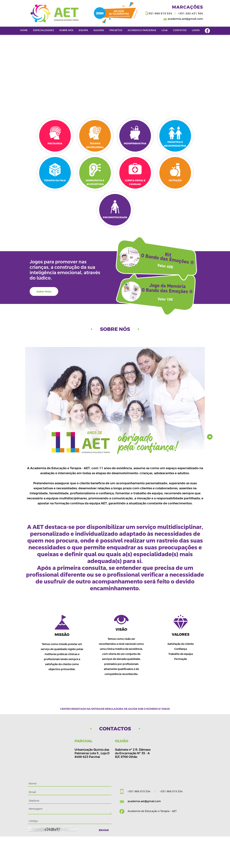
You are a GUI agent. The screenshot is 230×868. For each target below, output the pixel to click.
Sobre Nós (66, 30)
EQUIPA (83, 30)
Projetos (116, 30)
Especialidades (43, 30)
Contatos (180, 30)
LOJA (165, 30)
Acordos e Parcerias (142, 30)
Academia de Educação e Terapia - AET (152, 811)
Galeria (99, 30)
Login (196, 30)
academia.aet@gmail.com (185, 19)
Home (24, 30)
